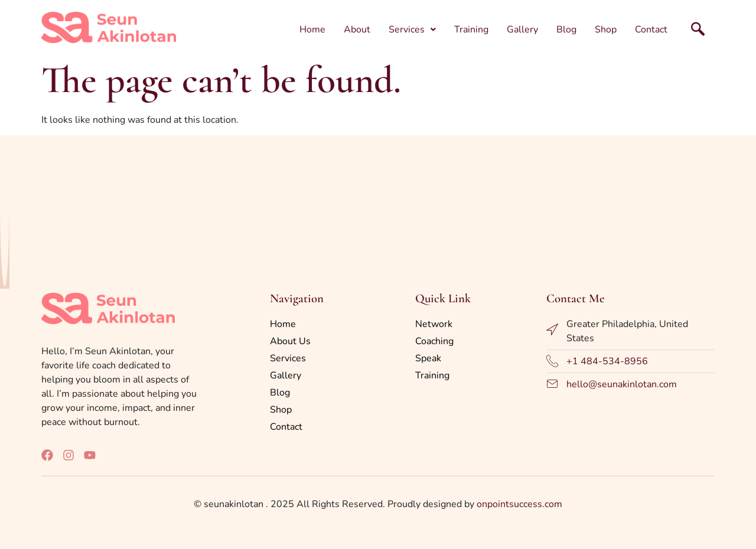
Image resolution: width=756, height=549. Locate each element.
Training (471, 30)
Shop (606, 30)
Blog (566, 30)
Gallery (522, 30)
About (357, 30)
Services (412, 30)
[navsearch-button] (688, 27)
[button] (412, 30)
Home (312, 30)
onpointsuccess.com (519, 504)
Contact (651, 30)
